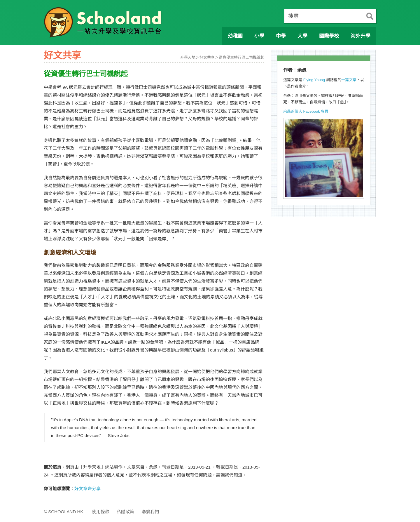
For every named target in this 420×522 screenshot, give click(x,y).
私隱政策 (125, 512)
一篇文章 (349, 80)
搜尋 (293, 16)
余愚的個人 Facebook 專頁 (306, 111)
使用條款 (101, 512)
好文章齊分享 (87, 489)
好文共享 (207, 57)
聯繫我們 (150, 512)
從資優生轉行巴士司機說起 (242, 57)
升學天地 (188, 57)
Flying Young (314, 80)
